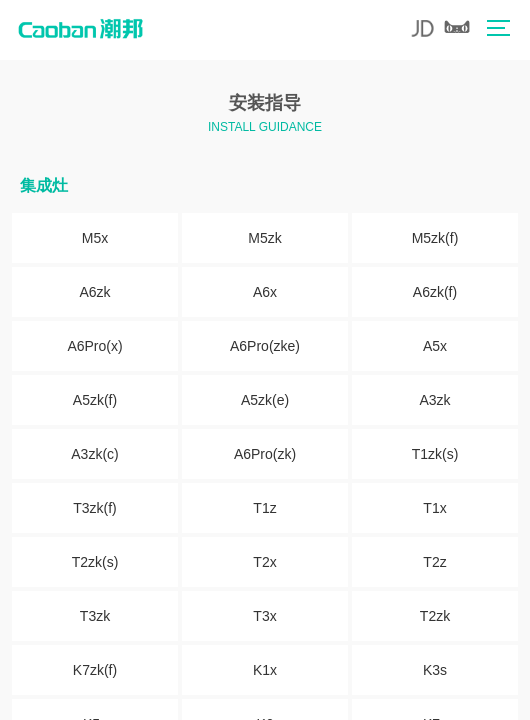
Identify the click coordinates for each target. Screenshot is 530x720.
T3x (264, 616)
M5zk (264, 238)
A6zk (94, 292)
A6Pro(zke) (265, 346)
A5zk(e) (265, 400)
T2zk (435, 616)
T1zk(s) (435, 454)
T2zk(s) (95, 562)
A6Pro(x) (94, 346)
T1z (264, 508)
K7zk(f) (95, 670)
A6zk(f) (435, 292)
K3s (435, 670)
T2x (264, 562)
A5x (435, 346)
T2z (434, 562)
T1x (434, 508)
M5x (95, 238)
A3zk (434, 400)
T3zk (95, 616)
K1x (265, 670)
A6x (265, 292)
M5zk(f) (435, 238)
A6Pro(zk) (265, 454)
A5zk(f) (95, 400)
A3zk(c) (94, 454)
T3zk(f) (95, 508)
